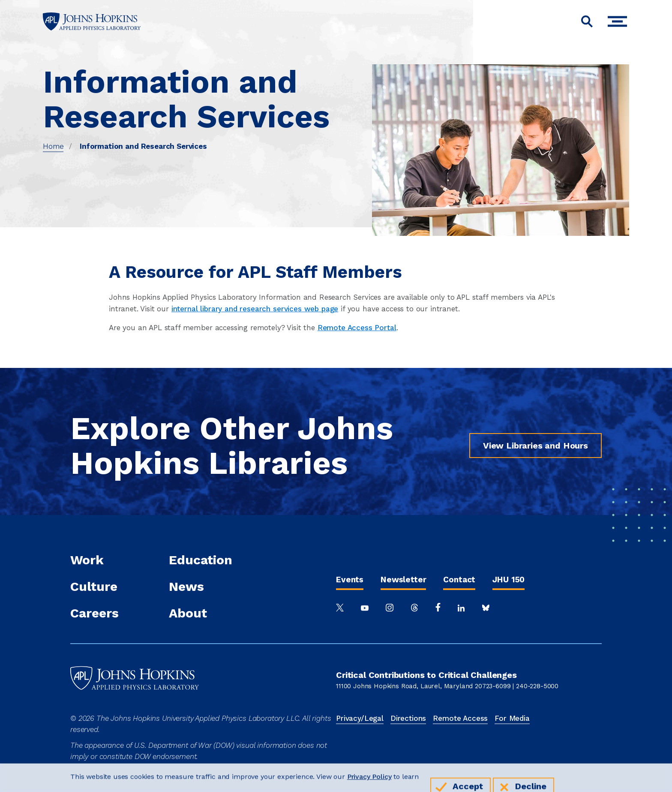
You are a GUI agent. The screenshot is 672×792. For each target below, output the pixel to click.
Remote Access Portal (357, 328)
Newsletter (403, 580)
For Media (512, 718)
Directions (408, 718)
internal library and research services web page (255, 309)
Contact (459, 580)
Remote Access (460, 718)
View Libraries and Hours (535, 446)
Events (350, 580)
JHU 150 (508, 580)
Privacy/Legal (360, 718)
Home (53, 146)
